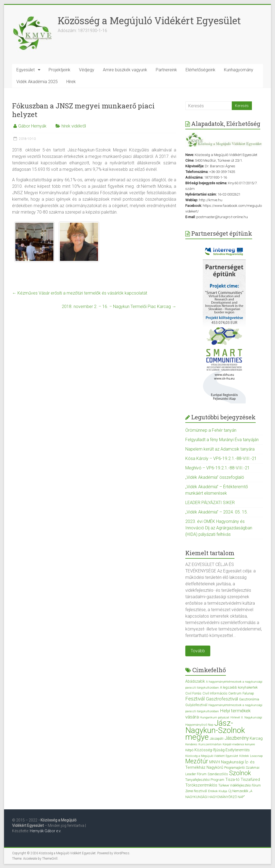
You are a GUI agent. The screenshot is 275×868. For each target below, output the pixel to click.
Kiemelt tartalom (210, 553)
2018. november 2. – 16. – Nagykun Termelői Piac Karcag (119, 307)
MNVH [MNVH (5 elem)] (215, 762)
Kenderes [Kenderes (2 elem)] (191, 744)
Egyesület (26, 70)
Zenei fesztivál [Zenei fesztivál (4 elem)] (196, 791)
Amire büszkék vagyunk (125, 70)
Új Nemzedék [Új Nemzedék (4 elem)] (238, 791)
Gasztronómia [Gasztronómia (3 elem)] (249, 699)
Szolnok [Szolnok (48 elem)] (240, 773)
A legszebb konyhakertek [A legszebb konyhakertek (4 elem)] (239, 687)
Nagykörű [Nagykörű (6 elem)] (215, 767)
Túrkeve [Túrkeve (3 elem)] (224, 785)
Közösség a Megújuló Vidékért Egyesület (149, 20)
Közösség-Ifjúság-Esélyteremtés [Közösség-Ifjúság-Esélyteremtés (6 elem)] (222, 750)
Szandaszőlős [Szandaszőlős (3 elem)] (218, 774)
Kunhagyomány (239, 70)
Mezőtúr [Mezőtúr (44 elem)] (197, 761)
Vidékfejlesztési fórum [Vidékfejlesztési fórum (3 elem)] (245, 785)
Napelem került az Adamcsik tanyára (220, 449)
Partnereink (166, 70)
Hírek (71, 82)
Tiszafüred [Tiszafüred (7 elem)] (250, 780)
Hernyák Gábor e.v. (46, 831)
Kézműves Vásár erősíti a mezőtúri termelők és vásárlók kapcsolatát (80, 293)
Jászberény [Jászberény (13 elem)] (237, 738)
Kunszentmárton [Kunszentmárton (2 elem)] (210, 744)
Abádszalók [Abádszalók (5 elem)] (195, 681)
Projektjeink (59, 70)
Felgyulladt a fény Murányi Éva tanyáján (222, 440)
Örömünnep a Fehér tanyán (211, 430)
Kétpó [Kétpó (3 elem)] (189, 750)
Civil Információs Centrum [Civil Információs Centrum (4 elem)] (222, 693)
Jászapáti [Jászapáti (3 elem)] (217, 739)
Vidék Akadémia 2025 (37, 82)
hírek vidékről (74, 126)
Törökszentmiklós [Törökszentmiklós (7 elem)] (201, 785)
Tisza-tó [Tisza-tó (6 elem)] (232, 780)
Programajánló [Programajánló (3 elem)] (234, 768)
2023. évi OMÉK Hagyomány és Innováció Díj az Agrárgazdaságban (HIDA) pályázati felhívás (219, 528)
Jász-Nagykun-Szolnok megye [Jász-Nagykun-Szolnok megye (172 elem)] (215, 730)
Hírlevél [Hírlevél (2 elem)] (235, 718)
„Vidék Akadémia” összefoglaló (215, 477)
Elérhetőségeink (200, 70)
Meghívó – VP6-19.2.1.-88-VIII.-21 (218, 468)
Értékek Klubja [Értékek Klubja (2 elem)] (218, 791)
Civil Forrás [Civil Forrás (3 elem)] (193, 693)
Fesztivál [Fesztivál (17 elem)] (195, 699)
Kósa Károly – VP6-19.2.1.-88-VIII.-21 (221, 458)
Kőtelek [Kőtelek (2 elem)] (244, 756)
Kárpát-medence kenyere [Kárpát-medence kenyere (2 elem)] (239, 744)
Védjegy (87, 70)
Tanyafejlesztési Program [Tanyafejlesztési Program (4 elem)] (205, 780)
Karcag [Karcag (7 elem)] (256, 738)
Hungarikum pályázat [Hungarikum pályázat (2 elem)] (215, 718)
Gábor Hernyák (32, 126)
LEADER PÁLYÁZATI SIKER (210, 503)
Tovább (198, 651)
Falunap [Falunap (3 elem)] (248, 693)
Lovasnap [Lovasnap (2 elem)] (256, 756)
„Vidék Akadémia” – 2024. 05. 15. (217, 512)
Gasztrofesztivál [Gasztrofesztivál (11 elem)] (222, 699)
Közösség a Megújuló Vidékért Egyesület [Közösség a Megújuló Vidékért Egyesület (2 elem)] (212, 756)
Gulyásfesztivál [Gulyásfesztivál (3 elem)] (196, 705)
